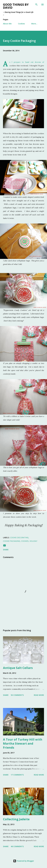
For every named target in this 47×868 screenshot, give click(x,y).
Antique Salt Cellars (18, 668)
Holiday (33, 541)
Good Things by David (16, 6)
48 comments (17, 846)
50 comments (17, 695)
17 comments (17, 775)
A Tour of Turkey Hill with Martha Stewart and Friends (23, 743)
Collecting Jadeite (16, 819)
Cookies (21, 24)
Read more (39, 695)
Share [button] (6, 550)
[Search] (36, 5)
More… (34, 24)
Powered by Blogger (24, 861)
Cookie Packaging (12, 541)
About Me (7, 24)
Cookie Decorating (19, 538)
